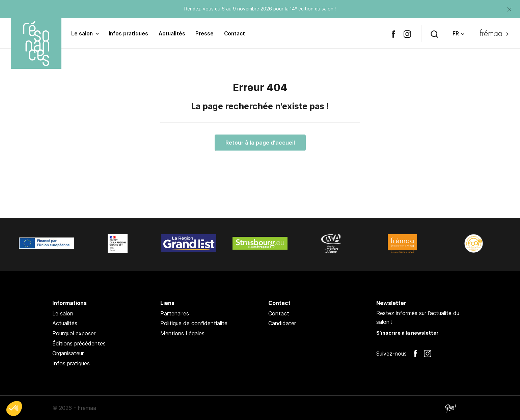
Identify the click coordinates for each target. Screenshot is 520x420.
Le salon (82, 34)
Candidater (282, 323)
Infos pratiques (128, 34)
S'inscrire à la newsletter (407, 333)
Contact (235, 34)
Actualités (172, 34)
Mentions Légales (182, 333)
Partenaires (175, 313)
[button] (14, 409)
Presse (204, 34)
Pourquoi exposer (74, 333)
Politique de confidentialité (194, 323)
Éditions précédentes (79, 343)
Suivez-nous (391, 354)
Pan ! (450, 408)
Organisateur (68, 353)
